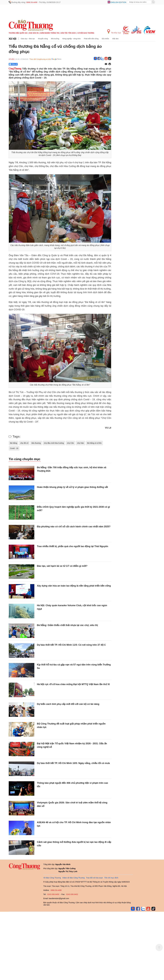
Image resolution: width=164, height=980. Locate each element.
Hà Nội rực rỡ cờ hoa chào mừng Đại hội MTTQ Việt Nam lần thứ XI (73, 684)
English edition (118, 2)
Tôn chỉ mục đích (111, 878)
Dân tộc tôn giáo (68, 33)
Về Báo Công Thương (52, 878)
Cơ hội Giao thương (86, 33)
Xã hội (13, 39)
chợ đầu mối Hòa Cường (54, 443)
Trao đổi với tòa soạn (94, 878)
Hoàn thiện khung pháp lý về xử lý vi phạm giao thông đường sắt (72, 487)
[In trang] (110, 64)
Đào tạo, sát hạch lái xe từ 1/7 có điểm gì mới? (62, 566)
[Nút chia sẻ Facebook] (29, 64)
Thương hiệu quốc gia (18, 33)
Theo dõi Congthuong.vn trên (40, 59)
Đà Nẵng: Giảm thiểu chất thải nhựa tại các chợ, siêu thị (67, 625)
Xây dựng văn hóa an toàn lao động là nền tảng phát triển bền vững (74, 586)
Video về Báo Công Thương (73, 878)
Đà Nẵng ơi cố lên (94, 443)
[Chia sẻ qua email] (106, 64)
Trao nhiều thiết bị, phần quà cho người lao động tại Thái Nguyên (73, 546)
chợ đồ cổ (24, 443)
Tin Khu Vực (114, 32)
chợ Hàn (80, 443)
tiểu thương (36, 443)
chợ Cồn (70, 443)
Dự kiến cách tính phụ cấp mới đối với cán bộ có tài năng (68, 704)
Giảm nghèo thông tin (50, 33)
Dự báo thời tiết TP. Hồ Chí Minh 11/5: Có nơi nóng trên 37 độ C (71, 645)
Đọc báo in (34, 33)
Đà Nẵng (14, 443)
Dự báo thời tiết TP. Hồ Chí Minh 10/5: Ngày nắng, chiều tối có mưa (73, 763)
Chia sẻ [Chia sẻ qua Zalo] (13, 64)
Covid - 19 (14, 448)
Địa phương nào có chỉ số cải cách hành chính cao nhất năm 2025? (74, 527)
